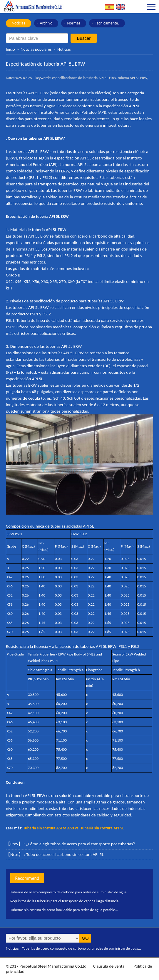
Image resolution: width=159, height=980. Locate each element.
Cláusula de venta (108, 966)
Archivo (46, 23)
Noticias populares (36, 49)
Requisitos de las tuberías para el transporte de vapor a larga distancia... (66, 901)
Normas (74, 23)
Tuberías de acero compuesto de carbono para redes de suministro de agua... (70, 892)
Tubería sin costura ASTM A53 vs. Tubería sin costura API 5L (74, 828)
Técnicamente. (107, 23)
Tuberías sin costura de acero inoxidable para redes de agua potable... (64, 910)
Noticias (19, 23)
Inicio (10, 49)
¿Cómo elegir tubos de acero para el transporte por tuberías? (80, 844)
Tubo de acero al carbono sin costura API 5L (65, 854)
